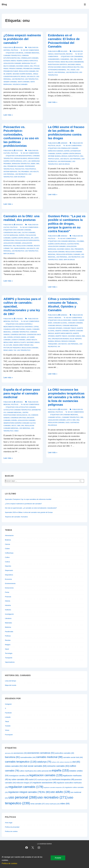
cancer (75, 320)
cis (29, 415)
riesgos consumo (68, 341)
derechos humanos (56, 151)
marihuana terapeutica (21, 164)
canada (29, 329)
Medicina (7, 321)
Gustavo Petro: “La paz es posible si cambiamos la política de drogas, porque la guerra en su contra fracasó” (67, 224)
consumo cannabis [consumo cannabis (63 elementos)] (58, 766)
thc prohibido (23, 172)
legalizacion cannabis (12, 63)
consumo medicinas (70, 326)
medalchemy (8, 342)
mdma (33, 164)
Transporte (9, 658)
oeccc (14, 426)
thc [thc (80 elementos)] (46, 792)
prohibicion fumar (11, 71)
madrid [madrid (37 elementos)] (33, 780)
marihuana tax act (29, 63)
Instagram (8, 704)
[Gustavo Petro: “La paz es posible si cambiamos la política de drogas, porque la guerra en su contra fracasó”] (64, 236)
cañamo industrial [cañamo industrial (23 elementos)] (66, 762)
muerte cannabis (62, 331)
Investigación (60, 54)
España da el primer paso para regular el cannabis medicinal (22, 393)
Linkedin (8, 717)
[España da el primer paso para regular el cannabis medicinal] (19, 402)
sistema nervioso (10, 172)
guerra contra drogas (13, 161)
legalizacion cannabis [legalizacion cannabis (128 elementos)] (46, 775)
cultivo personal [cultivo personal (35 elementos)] (44, 771)
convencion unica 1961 (12, 233)
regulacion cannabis (27, 71)
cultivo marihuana (11, 235)
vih (59, 347)
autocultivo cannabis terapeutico (17, 410)
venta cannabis (23, 82)
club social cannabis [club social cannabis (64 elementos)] (35, 766)
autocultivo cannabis (27, 407)
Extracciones (9, 588)
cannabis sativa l (55, 417)
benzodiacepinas (25, 156)
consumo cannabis (24, 230)
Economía (8, 579)
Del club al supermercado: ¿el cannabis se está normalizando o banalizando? (31, 508)
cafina (36, 327)
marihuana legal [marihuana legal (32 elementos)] (44, 780)
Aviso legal (9, 823)
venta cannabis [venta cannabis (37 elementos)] (38, 804)
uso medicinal (25, 428)
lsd (29, 161)
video (61, 260)
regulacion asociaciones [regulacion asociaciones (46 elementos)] (45, 783)
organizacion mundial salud (63, 339)
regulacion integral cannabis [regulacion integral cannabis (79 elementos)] (25, 792)
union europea (20, 248)
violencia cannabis (20, 84)
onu (31, 66)
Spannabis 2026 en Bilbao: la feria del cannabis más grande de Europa (29, 512)
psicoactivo (20, 169)
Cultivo (6, 227)
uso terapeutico (32, 79)
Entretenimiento (10, 583)
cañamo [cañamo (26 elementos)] (55, 762)
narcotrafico (74, 156)
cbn (75, 59)
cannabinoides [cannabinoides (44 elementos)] (28, 757)
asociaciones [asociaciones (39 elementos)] (20, 753)
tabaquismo (53, 344)
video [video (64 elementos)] (65, 804)
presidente (79, 249)
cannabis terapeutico (12, 56)
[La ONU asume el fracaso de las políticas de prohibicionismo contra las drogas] (64, 143)
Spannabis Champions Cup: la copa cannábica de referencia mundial (28, 499)
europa (59, 154)
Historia (7, 50)
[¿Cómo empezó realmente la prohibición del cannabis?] (19, 48)
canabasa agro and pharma (14, 329)
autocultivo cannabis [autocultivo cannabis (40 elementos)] (65, 753)
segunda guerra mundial (22, 74)
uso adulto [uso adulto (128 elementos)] (60, 792)
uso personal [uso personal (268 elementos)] (23, 797)
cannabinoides (54, 59)
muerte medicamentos (64, 333)
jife (32, 238)
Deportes (8, 566)
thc (68, 70)
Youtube (8, 726)
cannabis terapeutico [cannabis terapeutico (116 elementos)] (21, 762)
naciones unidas (23, 66)
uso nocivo (62, 344)
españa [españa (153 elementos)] (60, 770)
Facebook (8, 713)
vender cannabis (10, 82)
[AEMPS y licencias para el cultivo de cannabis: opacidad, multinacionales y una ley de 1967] (19, 319)
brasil (21, 53)
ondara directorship (21, 345)
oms (38, 164)
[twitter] (33, 848)
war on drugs (20, 177)
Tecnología (9, 653)
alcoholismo (66, 320)
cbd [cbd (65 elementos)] (76, 762)
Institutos (8, 610)
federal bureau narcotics (27, 61)
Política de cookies (11, 831)
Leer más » (8, 115)
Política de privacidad (12, 827)
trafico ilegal (54, 159)
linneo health (31, 340)
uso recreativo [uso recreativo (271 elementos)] (52, 797)
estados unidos (10, 61)
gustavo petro (73, 244)
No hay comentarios (31, 50)
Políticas (14, 50)
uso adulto (31, 77)
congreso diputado (18, 335)
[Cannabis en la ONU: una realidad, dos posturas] (19, 225)
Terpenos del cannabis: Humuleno (16, 517)
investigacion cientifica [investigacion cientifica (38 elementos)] (19, 776)
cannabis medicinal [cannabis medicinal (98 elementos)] (49, 757)
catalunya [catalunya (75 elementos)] (44, 762)
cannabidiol (78, 57)
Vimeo (7, 730)
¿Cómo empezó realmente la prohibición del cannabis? (22, 39)
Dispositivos (9, 575)
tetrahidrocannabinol (57, 70)
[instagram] (39, 848)
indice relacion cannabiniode (72, 62)
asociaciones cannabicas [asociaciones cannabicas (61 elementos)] (41, 753)
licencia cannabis (18, 340)
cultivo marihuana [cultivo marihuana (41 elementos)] (28, 771)
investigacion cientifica (57, 65)
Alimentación (9, 535)
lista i (25, 161)
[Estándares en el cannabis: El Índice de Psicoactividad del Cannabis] (64, 51)
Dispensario (9, 570)
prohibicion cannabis (32, 69)
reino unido (8, 350)
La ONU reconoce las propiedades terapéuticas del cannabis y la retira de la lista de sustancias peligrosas (66, 397)
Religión (8, 645)
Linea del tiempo (10, 681)
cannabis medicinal (32, 53)
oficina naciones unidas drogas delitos (64, 67)
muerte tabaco (61, 336)
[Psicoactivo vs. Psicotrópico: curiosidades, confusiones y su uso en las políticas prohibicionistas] (19, 151)
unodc (73, 70)
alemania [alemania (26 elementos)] (9, 753)
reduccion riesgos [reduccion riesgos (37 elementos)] (24, 783)
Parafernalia (9, 632)
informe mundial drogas (58, 156)
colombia (80, 241)
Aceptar (58, 858)
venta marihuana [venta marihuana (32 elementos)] (52, 804)
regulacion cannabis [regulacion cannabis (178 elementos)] (26, 787)
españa (67, 151)
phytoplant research (12, 348)
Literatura (8, 618)
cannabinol (65, 59)
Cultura (7, 153)
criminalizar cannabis (30, 58)
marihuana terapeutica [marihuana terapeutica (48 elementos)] (63, 779)
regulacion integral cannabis (68, 254)
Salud (58, 146)
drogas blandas (21, 158)
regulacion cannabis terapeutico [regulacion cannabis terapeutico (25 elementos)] (54, 787)
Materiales (8, 623)
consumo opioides (55, 328)
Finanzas (8, 597)
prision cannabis (16, 69)
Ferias (7, 592)
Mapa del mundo (11, 685)
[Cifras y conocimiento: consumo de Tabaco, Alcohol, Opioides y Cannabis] (64, 315)
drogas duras (33, 158)
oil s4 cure (8, 345)
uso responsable (65, 161)
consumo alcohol (60, 323)
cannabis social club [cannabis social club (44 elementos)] (73, 757)
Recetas (69, 54)
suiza (68, 423)
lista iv (69, 420)
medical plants (20, 342)
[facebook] (27, 848)
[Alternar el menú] (85, 4)
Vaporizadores (10, 662)
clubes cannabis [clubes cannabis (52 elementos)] (14, 766)
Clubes (7, 549)
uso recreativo (18, 79)
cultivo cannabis (29, 233)
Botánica (8, 540)
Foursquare (9, 735)
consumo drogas (55, 326)
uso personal (60, 72)
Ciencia (51, 54)
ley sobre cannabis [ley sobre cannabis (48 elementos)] (18, 779)
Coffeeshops (9, 553)
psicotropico (30, 169)
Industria (8, 605)
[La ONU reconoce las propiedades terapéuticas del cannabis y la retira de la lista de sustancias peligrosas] (64, 409)
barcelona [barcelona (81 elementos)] (12, 757)
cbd (72, 59)
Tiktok (7, 722)
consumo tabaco (70, 328)
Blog (4, 4)
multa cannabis (9, 66)
